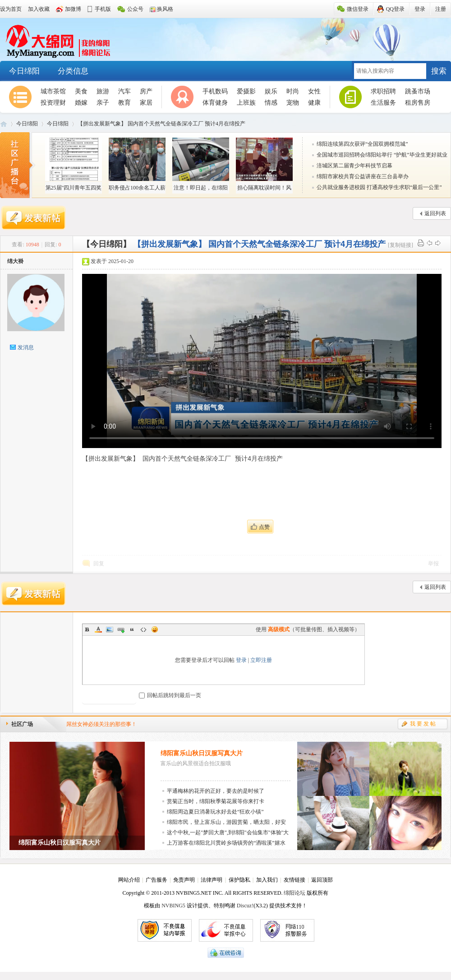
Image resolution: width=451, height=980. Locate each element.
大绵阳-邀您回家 (55, 40)
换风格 (165, 9)
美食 (81, 91)
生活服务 (383, 103)
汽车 (124, 91)
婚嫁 (81, 103)
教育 (124, 103)
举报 (433, 564)
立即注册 (261, 660)
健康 (314, 103)
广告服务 (156, 880)
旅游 (103, 91)
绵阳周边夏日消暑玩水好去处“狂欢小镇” (215, 812)
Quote (132, 629)
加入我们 (267, 880)
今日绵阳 (24, 71)
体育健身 (215, 103)
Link (121, 629)
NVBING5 (173, 906)
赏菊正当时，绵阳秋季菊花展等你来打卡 (216, 801)
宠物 (293, 103)
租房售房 (418, 103)
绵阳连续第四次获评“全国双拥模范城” (362, 144)
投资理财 (53, 103)
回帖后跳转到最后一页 (170, 695)
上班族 (246, 103)
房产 (146, 91)
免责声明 (184, 880)
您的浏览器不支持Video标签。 (262, 361)
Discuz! (245, 906)
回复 (99, 564)
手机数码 (215, 91)
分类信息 (73, 71)
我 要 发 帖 (423, 724)
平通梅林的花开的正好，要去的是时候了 (216, 791)
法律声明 (212, 880)
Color (98, 629)
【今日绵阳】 (106, 244)
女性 (314, 91)
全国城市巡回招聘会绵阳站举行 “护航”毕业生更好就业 (382, 155)
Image (110, 629)
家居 (146, 103)
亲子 (103, 103)
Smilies (155, 629)
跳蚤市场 (418, 91)
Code (143, 629)
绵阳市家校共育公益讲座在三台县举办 (363, 176)
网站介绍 (129, 880)
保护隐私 (239, 880)
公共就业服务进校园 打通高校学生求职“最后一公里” (379, 187)
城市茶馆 (53, 91)
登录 (241, 660)
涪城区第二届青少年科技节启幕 (354, 166)
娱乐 (271, 91)
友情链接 (295, 880)
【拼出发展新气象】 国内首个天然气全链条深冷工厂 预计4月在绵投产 (161, 124)
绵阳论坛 (295, 893)
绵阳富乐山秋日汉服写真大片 (202, 753)
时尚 (293, 91)
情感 (271, 103)
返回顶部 (322, 880)
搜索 (439, 71)
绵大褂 (15, 261)
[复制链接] (400, 245)
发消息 (26, 347)
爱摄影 (246, 91)
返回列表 (435, 213)
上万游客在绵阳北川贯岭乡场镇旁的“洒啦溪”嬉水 (226, 843)
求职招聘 (383, 91)
